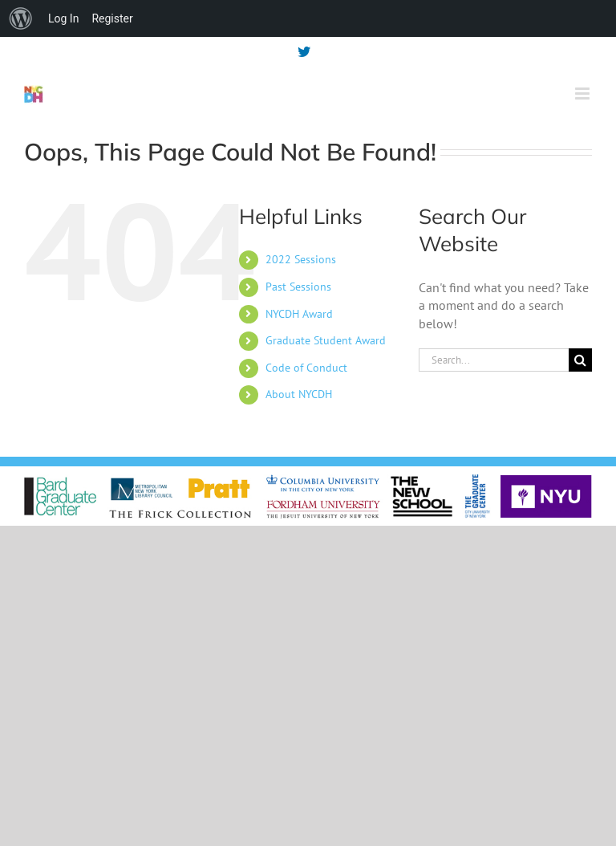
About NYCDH (299, 394)
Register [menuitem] (112, 18)
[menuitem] (21, 18)
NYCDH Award (299, 314)
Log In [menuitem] (63, 18)
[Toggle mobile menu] (584, 94)
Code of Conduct (306, 368)
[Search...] (494, 360)
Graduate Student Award (326, 340)
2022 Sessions (301, 259)
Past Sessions (298, 287)
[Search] (580, 360)
